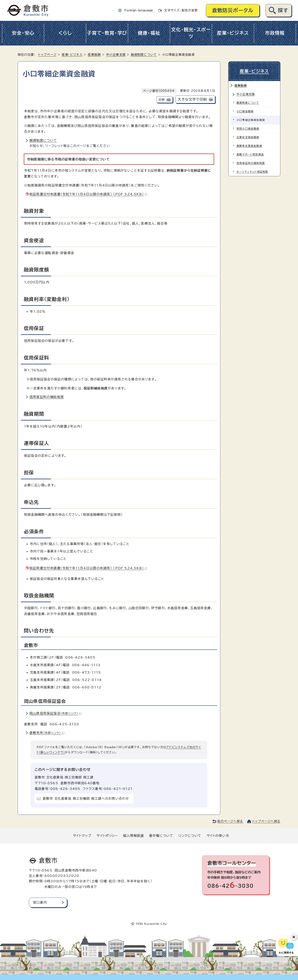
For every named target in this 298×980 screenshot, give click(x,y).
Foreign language (139, 10)
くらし (65, 33)
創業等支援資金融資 (249, 146)
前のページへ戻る (230, 821)
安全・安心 (23, 33)
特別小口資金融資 (248, 129)
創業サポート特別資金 (250, 155)
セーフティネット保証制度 (252, 172)
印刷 (162, 100)
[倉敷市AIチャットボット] (286, 946)
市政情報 (275, 33)
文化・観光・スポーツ (191, 33)
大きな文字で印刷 (192, 99)
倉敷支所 (47, 733)
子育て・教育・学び (107, 33)
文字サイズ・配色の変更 (181, 10)
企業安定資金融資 (248, 137)
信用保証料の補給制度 (47, 397)
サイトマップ (82, 836)
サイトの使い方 (218, 836)
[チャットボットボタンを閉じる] (294, 937)
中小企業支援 (116, 55)
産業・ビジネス (233, 33)
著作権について (161, 836)
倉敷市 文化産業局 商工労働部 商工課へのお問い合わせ (86, 799)
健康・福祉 (149, 33)
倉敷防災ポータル (233, 10)
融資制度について (144, 55)
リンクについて (190, 836)
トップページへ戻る (266, 821)
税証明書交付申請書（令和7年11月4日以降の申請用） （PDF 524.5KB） (88, 194)
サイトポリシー (107, 836)
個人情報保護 (133, 836)
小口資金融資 (245, 111)
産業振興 (94, 55)
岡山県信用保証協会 (55, 713)
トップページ (47, 55)
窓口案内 (40, 902)
